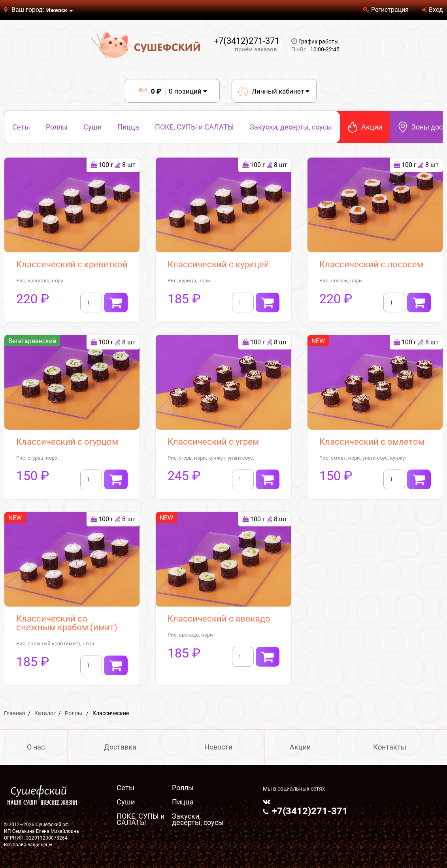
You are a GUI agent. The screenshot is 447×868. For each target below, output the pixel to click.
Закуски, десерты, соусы (291, 127)
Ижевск (57, 10)
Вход (432, 10)
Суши (92, 127)
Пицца (128, 127)
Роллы (57, 127)
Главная (15, 713)
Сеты (21, 127)
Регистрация (386, 10)
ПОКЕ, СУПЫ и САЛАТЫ (194, 127)
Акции (365, 127)
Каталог (45, 713)
